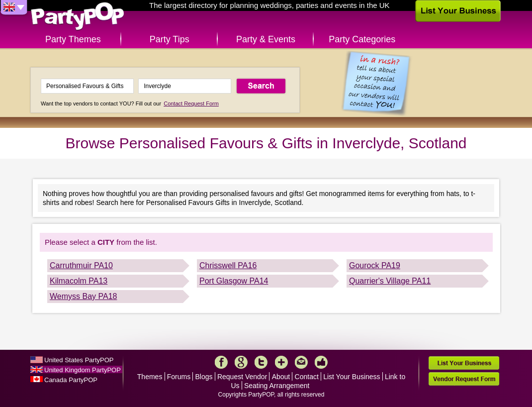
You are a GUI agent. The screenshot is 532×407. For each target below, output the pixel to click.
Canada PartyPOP (71, 380)
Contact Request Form (191, 103)
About (281, 377)
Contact (307, 377)
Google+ (241, 362)
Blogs (204, 377)
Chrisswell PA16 (228, 265)
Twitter (261, 362)
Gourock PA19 (375, 265)
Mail (301, 362)
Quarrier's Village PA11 (390, 281)
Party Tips (170, 39)
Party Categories (362, 39)
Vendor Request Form (464, 379)
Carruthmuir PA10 (81, 265)
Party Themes (73, 39)
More (281, 362)
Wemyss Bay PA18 (83, 296)
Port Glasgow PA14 (234, 281)
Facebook (221, 362)
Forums (179, 377)
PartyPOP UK (78, 17)
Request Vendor (242, 377)
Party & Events (266, 39)
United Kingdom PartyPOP (83, 370)
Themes (150, 377)
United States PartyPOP (79, 360)
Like (321, 362)
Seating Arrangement (277, 386)
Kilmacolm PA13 (79, 281)
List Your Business (352, 377)
